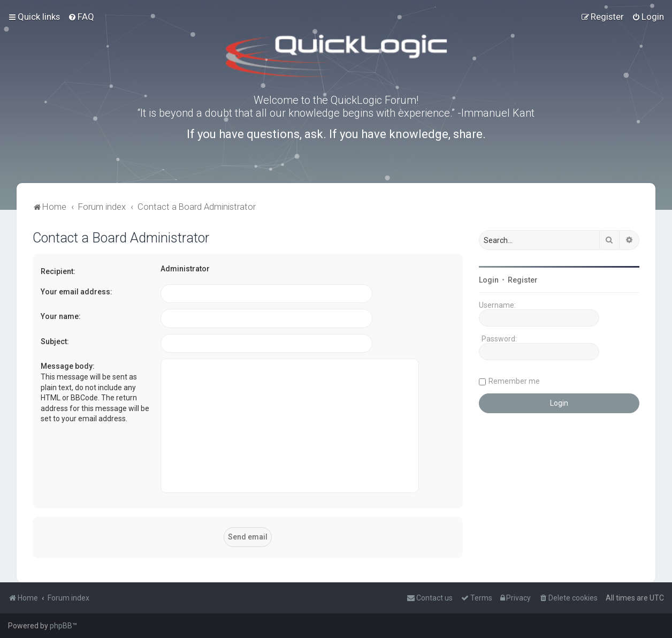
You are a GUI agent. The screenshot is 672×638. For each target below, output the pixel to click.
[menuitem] (81, 17)
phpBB (61, 626)
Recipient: (58, 271)
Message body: (68, 366)
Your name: (61, 316)
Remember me (514, 381)
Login (489, 280)
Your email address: (77, 292)
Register (523, 280)
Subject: (55, 341)
